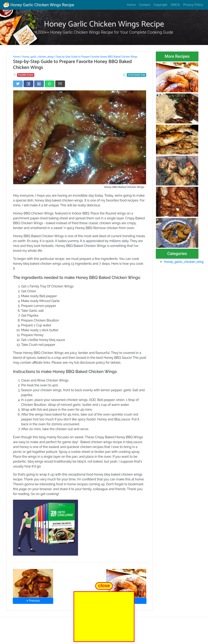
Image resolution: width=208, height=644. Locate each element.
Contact (145, 5)
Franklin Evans (26, 75)
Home (131, 5)
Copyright (160, 5)
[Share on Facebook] (28, 84)
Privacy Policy (193, 5)
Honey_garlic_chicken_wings (38, 57)
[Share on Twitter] (18, 84)
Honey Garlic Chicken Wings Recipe (39, 5)
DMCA (175, 5)
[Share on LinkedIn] (39, 84)
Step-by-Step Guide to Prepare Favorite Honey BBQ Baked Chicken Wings (97, 57)
